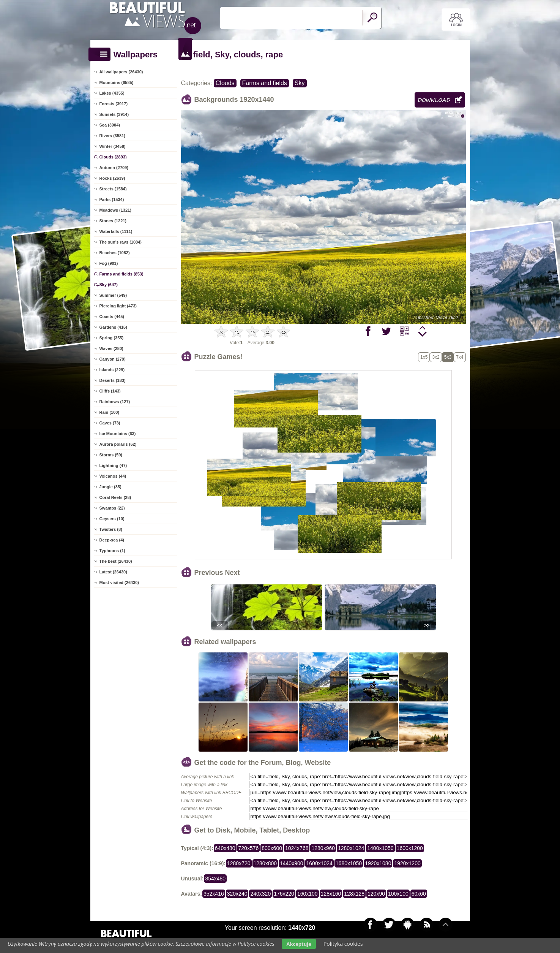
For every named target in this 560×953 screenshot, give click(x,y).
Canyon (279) (113, 359)
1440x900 (292, 863)
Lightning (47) (113, 465)
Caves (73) (110, 423)
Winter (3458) (113, 146)
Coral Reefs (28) (115, 497)
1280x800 (265, 863)
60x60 (419, 894)
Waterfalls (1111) (116, 231)
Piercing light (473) (118, 306)
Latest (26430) (113, 572)
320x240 (237, 894)
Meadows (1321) (115, 210)
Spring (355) (112, 338)
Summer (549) (113, 295)
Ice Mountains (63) (118, 434)
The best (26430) (116, 561)
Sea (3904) (110, 125)
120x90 (376, 894)
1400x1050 (380, 848)
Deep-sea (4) (112, 540)
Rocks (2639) (112, 178)
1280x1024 (351, 848)
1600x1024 (319, 863)
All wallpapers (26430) (121, 72)
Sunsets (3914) (114, 114)
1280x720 (239, 863)
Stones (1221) (113, 221)
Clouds (225, 83)
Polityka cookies (343, 944)
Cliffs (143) (110, 391)
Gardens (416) (113, 327)
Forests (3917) (114, 104)
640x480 (225, 848)
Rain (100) (110, 412)
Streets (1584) (113, 189)
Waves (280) (111, 348)
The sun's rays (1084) (121, 242)
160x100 (308, 894)
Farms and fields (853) (121, 274)
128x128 (354, 894)
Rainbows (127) (115, 402)
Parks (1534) (112, 199)
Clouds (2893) (113, 157)
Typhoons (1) (112, 551)
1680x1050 (349, 863)
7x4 (460, 357)
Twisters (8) (111, 529)
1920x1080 (378, 863)
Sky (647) (109, 285)
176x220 (284, 894)
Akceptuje (299, 944)
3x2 (436, 357)
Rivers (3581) (113, 136)
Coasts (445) (112, 317)
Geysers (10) (112, 519)
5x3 (448, 357)
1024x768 (297, 848)
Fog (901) (109, 263)
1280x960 (323, 848)
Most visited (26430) (119, 583)
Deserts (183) (113, 380)
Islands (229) (112, 370)
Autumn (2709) (114, 168)
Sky (300, 83)
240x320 (260, 894)
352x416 (214, 894)
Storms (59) (111, 455)
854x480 (215, 879)
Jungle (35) (110, 487)
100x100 (398, 894)
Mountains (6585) (117, 82)
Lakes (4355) (112, 93)
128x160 (331, 894)
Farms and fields (265, 83)
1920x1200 (407, 863)
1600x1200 (410, 848)
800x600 (272, 848)
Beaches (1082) (115, 253)
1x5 (424, 357)
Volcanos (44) (113, 476)
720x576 (249, 848)
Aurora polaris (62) (118, 444)
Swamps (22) (112, 508)
